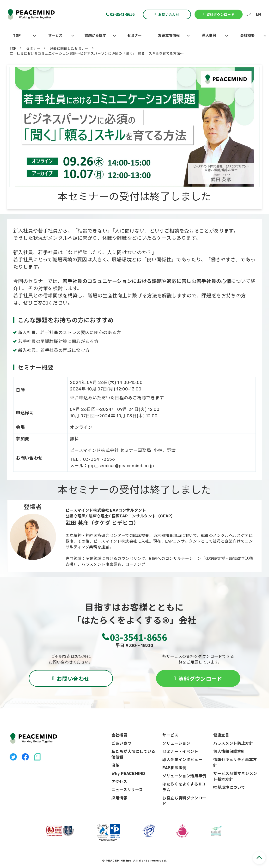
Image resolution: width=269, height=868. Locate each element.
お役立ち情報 (169, 36)
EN (258, 14)
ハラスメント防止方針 (233, 743)
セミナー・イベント (180, 751)
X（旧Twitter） (13, 757)
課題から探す (95, 36)
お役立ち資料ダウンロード (184, 801)
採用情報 (119, 798)
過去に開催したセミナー (69, 49)
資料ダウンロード (220, 14)
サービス (55, 36)
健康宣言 (221, 735)
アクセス (119, 782)
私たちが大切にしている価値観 (133, 754)
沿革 (115, 765)
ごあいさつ (121, 743)
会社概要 (247, 36)
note (37, 757)
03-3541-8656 (122, 14)
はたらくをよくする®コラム (184, 787)
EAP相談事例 (174, 768)
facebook (25, 757)
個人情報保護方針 (229, 751)
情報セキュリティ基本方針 (235, 763)
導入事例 (209, 36)
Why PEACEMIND (128, 774)
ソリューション (176, 743)
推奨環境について (229, 787)
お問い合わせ (169, 14)
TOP (17, 36)
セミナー (134, 36)
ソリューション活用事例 (184, 776)
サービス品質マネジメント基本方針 (235, 776)
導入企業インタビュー (182, 760)
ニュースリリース (127, 790)
